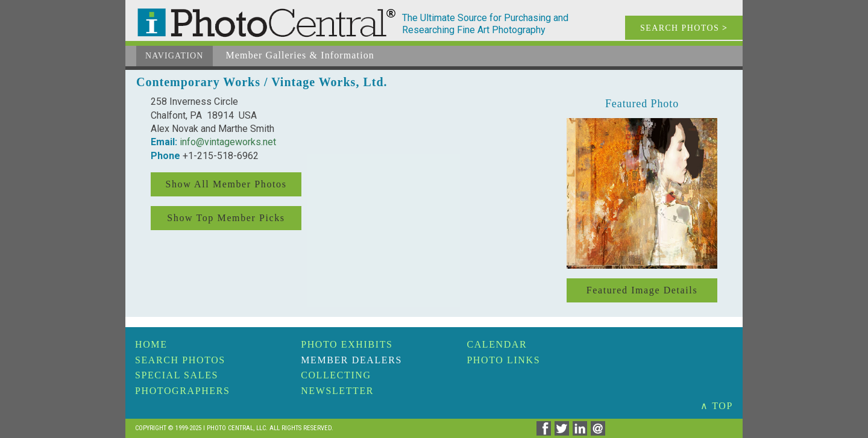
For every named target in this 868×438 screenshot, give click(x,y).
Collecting (336, 375)
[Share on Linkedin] (582, 432)
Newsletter (337, 391)
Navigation (175, 56)
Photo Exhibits (347, 344)
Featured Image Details (642, 290)
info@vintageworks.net (228, 142)
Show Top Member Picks (226, 218)
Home (151, 344)
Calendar (497, 344)
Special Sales (177, 375)
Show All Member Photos (226, 184)
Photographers (182, 391)
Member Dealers (351, 360)
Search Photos (180, 360)
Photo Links (503, 360)
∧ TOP (717, 406)
